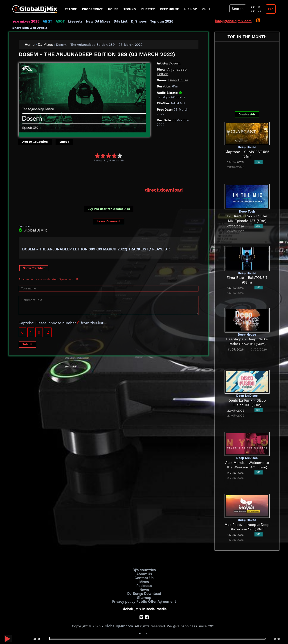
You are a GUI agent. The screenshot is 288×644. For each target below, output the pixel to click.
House (113, 9)
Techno (130, 9)
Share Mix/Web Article (30, 28)
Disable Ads (247, 114)
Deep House (170, 9)
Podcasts (144, 585)
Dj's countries (144, 570)
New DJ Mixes (97, 21)
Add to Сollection (35, 142)
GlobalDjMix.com (119, 625)
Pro (270, 9)
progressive (92, 9)
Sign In (254, 7)
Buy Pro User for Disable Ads (109, 209)
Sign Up (255, 11)
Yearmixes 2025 (26, 21)
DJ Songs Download (144, 593)
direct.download (164, 190)
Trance (71, 9)
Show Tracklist (34, 268)
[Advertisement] (101, 175)
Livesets (74, 21)
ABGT (47, 21)
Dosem (174, 63)
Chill (207, 9)
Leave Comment (109, 221)
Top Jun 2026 (159, 21)
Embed (64, 142)
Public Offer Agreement (156, 600)
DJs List (119, 21)
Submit (27, 344)
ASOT (59, 21)
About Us (144, 574)
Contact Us (144, 578)
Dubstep (148, 9)
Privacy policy (124, 600)
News (144, 589)
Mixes (144, 582)
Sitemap (144, 597)
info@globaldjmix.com (233, 21)
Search (237, 9)
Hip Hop (191, 9)
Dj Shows (136, 21)
